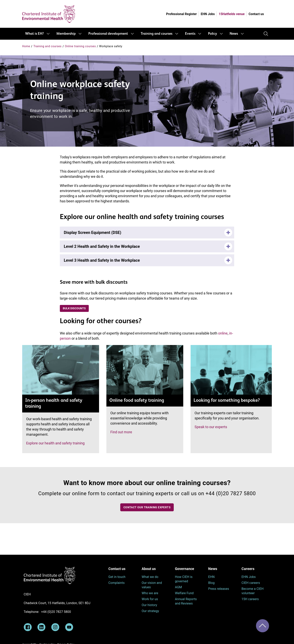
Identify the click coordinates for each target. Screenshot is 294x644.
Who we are (150, 593)
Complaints (116, 583)
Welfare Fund (184, 593)
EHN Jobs (208, 14)
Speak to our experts (211, 427)
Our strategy (150, 611)
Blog (211, 583)
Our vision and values (152, 585)
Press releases (219, 589)
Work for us (150, 599)
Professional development (108, 34)
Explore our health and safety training (55, 443)
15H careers (250, 599)
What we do (150, 577)
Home (26, 46)
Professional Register (181, 14)
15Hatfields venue (232, 14)
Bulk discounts (74, 308)
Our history (149, 605)
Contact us (256, 14)
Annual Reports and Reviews (186, 601)
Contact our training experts (147, 507)
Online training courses (80, 46)
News (234, 34)
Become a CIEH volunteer (252, 591)
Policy (212, 34)
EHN (211, 577)
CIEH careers (251, 583)
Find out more (121, 432)
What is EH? (34, 34)
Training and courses (157, 34)
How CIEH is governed (184, 579)
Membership (66, 34)
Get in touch (117, 577)
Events (190, 34)
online (223, 333)
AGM (178, 587)
